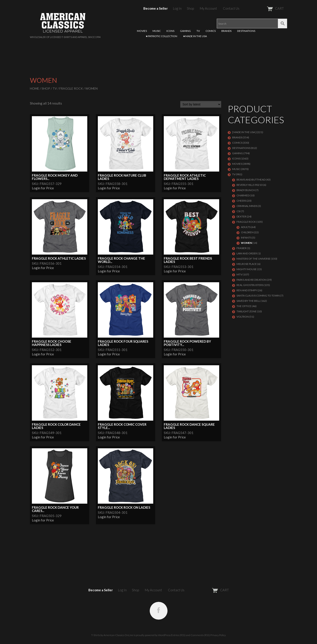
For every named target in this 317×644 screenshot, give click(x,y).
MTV (239, 274)
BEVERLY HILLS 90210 (250, 185)
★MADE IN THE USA (195, 36)
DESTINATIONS (246, 31)
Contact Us (231, 8)
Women (246, 243)
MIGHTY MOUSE (247, 269)
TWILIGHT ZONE (247, 311)
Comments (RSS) (200, 635)
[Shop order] (201, 104)
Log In (177, 8)
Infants (246, 238)
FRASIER (241, 248)
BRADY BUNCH (246, 190)
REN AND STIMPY (247, 290)
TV (198, 31)
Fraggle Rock (71, 88)
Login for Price (43, 188)
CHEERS (241, 201)
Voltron (243, 317)
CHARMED (243, 195)
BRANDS (226, 31)
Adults (246, 227)
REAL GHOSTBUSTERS (250, 285)
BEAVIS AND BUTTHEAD (251, 180)
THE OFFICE (244, 306)
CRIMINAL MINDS (247, 206)
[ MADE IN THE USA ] (244, 132)
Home (35, 88)
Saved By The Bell (248, 301)
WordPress (164, 635)
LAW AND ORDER (247, 253)
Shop (190, 8)
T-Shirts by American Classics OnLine (112, 635)
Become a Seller (156, 8)
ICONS (170, 31)
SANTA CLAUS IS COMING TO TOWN (258, 296)
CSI (238, 211)
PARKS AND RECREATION (251, 280)
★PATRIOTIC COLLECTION (161, 36)
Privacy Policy (218, 635)
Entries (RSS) (178, 635)
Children (247, 232)
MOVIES (142, 31)
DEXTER (241, 216)
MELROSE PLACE (247, 264)
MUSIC (157, 31)
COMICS (211, 31)
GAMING (185, 31)
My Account (208, 8)
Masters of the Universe (253, 259)
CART (265, 8)
